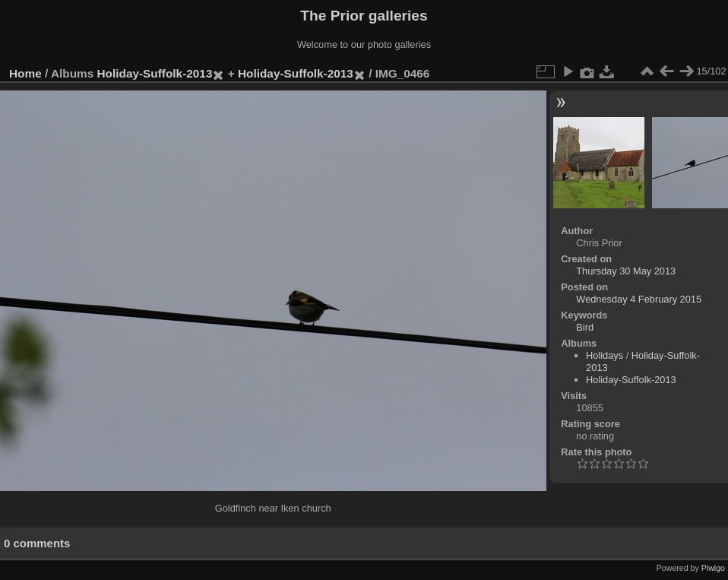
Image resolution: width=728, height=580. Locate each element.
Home (25, 73)
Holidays (605, 355)
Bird (585, 327)
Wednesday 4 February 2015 (639, 299)
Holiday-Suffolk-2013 (155, 73)
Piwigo (713, 568)
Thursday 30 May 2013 (626, 271)
